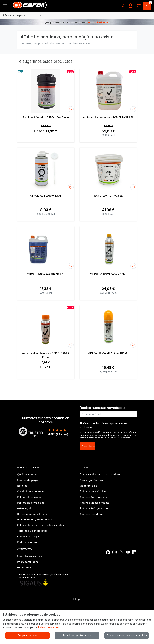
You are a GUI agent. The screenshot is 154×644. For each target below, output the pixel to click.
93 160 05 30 (25, 567)
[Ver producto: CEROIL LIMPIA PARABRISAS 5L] (46, 248)
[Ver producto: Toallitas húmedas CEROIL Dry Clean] (46, 91)
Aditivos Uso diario (92, 514)
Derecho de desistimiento (33, 514)
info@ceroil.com (27, 562)
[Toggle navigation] (5, 6)
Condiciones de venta (31, 491)
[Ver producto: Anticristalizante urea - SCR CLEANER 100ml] (46, 327)
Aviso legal (24, 508)
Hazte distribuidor (99, 22)
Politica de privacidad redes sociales (40, 525)
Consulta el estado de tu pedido (100, 474)
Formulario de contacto (32, 556)
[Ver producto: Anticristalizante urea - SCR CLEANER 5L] (108, 91)
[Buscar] (123, 6)
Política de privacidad (31, 503)
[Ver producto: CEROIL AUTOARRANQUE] (46, 169)
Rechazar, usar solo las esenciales (127, 635)
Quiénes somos (27, 474)
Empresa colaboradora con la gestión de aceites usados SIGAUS (44, 576)
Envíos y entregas (28, 536)
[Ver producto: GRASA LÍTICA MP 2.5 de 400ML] (108, 327)
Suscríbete (88, 446)
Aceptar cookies (27, 635)
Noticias (22, 486)
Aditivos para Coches (93, 491)
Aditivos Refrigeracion (94, 508)
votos (62, 434)
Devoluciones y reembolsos (34, 519)
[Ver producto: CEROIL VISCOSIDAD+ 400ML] (108, 248)
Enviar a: (10, 15)
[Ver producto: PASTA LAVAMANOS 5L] (108, 169)
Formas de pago (27, 480)
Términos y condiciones (32, 531)
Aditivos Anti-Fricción (93, 497)
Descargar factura (91, 480)
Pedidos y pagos (28, 542)
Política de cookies (29, 497)
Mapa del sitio (88, 486)
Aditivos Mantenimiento (94, 503)
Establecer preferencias (77, 635)
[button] (29, 16)
